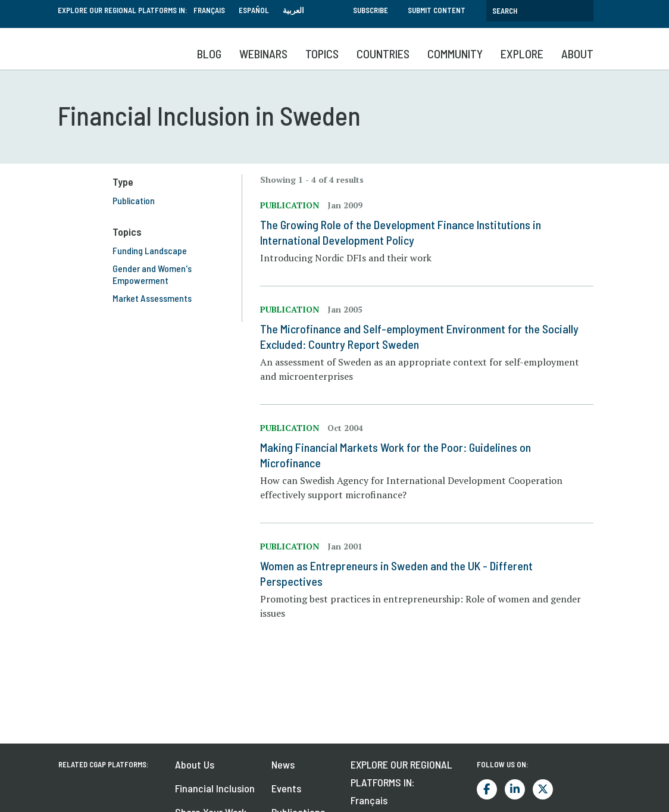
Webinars (263, 54)
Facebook (487, 789)
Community (455, 54)
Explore (522, 54)
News (283, 764)
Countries (383, 54)
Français (209, 10)
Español (254, 10)
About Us (195, 764)
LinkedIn (515, 789)
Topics (322, 54)
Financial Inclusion (215, 788)
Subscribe (371, 10)
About (577, 54)
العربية (293, 10)
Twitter (543, 789)
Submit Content (437, 10)
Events (286, 788)
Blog (209, 54)
